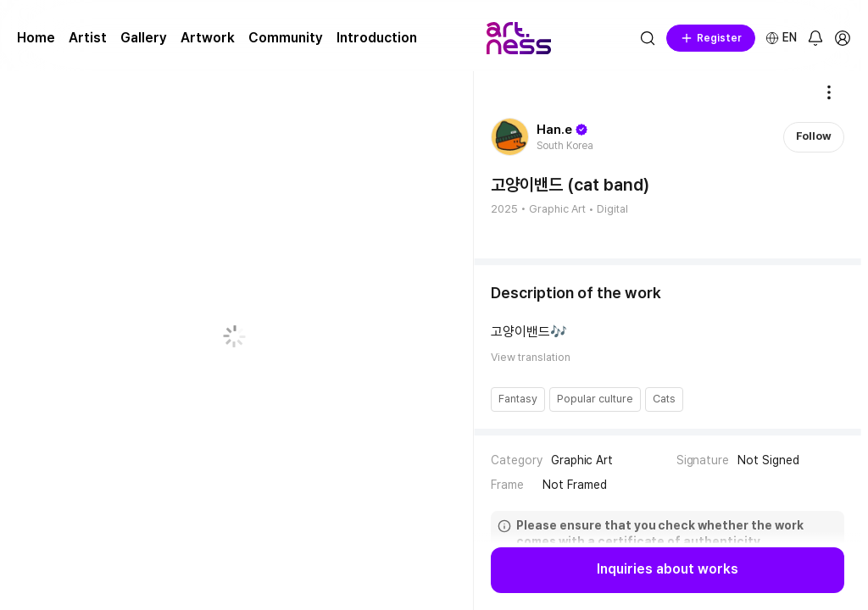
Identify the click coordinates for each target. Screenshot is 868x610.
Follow (814, 136)
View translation (531, 357)
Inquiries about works (668, 570)
